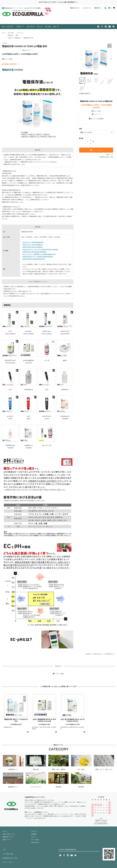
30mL (24, 291)
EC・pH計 (11, 33)
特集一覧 (56, 27)
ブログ (4, 848)
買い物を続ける (110, 654)
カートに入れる (96, 149)
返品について (110, 154)
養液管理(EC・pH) (28, 38)
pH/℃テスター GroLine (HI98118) (33, 245)
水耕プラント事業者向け (15, 38)
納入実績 (48, 27)
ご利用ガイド (20, 27)
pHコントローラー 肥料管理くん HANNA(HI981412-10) (39, 254)
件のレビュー (27, 50)
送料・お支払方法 (8, 27)
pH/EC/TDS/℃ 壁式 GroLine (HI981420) (35, 252)
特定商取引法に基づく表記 (106, 156)
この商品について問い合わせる (94, 654)
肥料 (17, 35)
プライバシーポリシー (9, 856)
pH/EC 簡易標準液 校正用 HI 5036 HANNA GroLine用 (44, 719)
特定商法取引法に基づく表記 (11, 854)
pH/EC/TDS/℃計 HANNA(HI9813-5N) (34, 259)
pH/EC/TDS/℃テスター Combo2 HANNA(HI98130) (38, 257)
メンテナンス (20, 33)
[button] (111, 59)
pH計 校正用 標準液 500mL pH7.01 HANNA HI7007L (73, 719)
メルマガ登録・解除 (8, 851)
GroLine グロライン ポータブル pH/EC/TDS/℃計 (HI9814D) (40, 250)
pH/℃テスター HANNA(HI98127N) (33, 242)
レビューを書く (58, 673)
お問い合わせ (31, 27)
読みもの (40, 27)
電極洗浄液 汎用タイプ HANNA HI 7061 (16, 719)
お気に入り (96, 114)
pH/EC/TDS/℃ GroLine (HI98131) (33, 247)
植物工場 (11, 35)
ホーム (4, 33)
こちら (23, 164)
